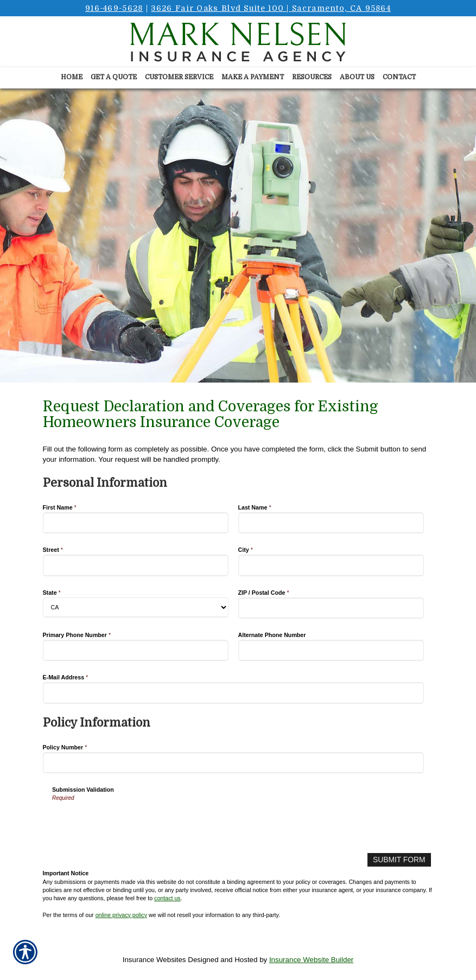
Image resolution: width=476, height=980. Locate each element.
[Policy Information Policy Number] (234, 763)
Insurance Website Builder (311, 959)
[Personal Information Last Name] (331, 523)
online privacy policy (121, 914)
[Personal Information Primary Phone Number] (136, 650)
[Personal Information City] (331, 565)
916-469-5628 (114, 8)
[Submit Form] (400, 860)
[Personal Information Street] (136, 565)
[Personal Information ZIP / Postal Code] (331, 608)
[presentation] (135, 824)
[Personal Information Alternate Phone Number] (331, 650)
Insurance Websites (154, 959)
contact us (167, 898)
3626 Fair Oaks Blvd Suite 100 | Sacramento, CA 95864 (271, 8)
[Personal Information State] (136, 607)
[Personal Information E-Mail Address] (234, 693)
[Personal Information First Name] (136, 523)
